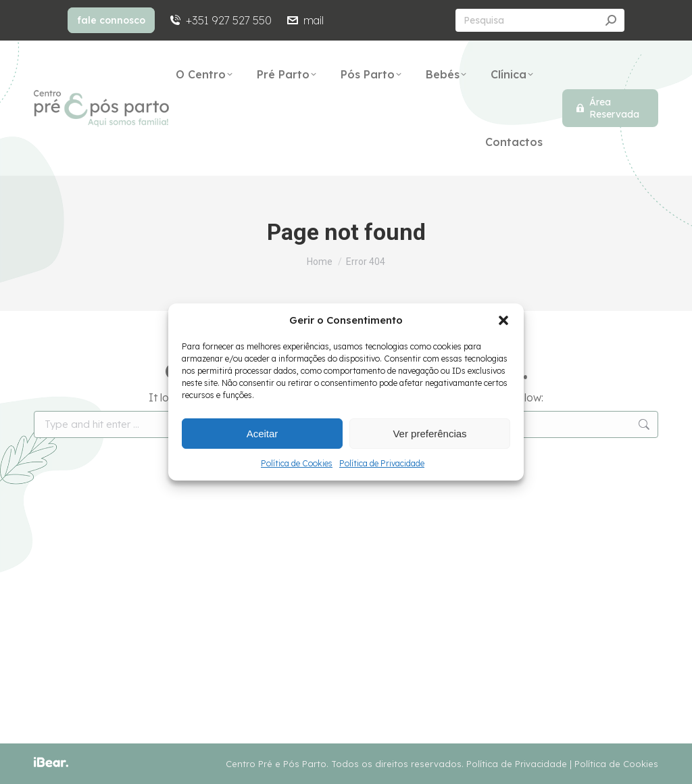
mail (304, 20)
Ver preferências (429, 434)
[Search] (540, 20)
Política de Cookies (297, 463)
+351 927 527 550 (220, 20)
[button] (503, 320)
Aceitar (263, 434)
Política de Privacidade (382, 463)
